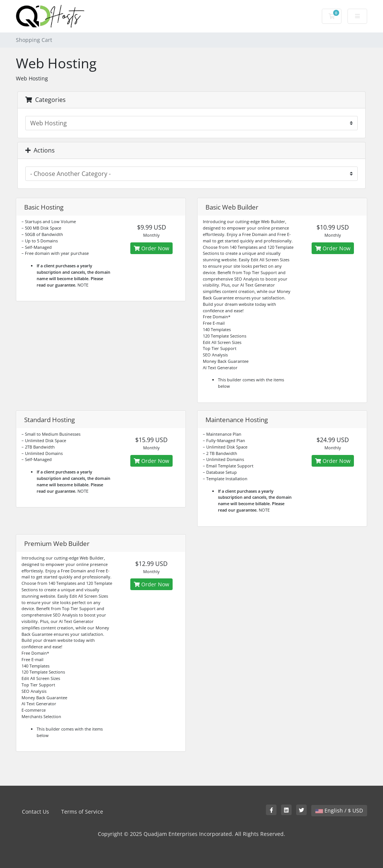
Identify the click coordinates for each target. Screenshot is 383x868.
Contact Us (36, 812)
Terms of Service (82, 812)
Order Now (151, 248)
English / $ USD (339, 810)
